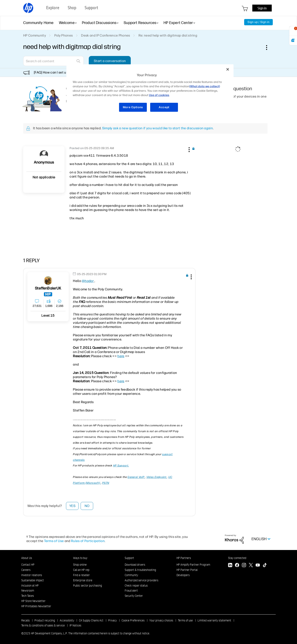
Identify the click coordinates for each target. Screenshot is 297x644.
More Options (133, 107)
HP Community (35, 35)
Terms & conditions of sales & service (43, 625)
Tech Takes (28, 596)
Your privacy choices (161, 620)
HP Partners (184, 558)
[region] (150, 91)
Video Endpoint (157, 477)
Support (129, 558)
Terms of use (185, 620)
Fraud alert (131, 591)
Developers (183, 575)
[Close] (228, 69)
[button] (189, 149)
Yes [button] (72, 506)
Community (131, 575)
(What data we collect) (205, 86)
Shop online (80, 565)
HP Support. (121, 466)
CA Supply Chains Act (91, 620)
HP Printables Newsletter (36, 606)
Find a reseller (81, 575)
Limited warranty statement (214, 620)
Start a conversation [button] (110, 61)
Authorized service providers (142, 580)
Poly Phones (64, 35)
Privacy (112, 620)
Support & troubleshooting (140, 570)
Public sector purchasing (88, 586)
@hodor (88, 281)
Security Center (134, 596)
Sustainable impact (33, 580)
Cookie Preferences (133, 620)
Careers (26, 570)
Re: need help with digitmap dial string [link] (168, 35)
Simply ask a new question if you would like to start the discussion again (157, 128)
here (121, 356)
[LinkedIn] (230, 566)
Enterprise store (83, 580)
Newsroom (28, 591)
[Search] (53, 61)
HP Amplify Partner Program (193, 565)
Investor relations (32, 575)
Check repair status (136, 586)
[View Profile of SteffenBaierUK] (48, 288)
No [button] (87, 506)
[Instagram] (244, 566)
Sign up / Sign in (258, 22)
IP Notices (75, 625)
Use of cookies (159, 95)
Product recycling (45, 620)
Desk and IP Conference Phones (105, 35)
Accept (164, 107)
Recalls (25, 620)
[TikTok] (265, 566)
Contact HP (28, 565)
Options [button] (269, 47)
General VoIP (136, 477)
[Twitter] (251, 566)
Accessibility (67, 620)
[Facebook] (237, 566)
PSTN (106, 483)
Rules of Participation (88, 541)
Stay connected (237, 558)
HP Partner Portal (187, 570)
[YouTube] (258, 566)
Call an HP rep (81, 570)
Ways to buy (80, 558)
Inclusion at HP (30, 586)
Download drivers (135, 565)
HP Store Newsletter (33, 601)
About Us (27, 558)
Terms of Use (54, 541)
